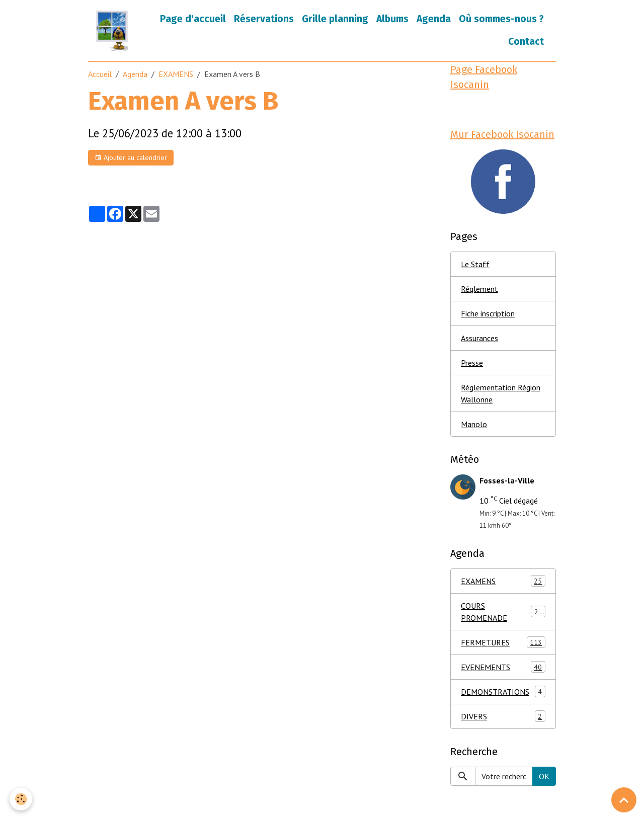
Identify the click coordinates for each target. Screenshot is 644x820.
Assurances (479, 338)
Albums (392, 19)
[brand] (113, 31)
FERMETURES (503, 642)
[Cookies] (21, 799)
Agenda (434, 19)
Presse (472, 363)
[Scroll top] (624, 800)
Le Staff (475, 264)
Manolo (474, 424)
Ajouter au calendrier (131, 158)
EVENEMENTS (503, 667)
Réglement (479, 289)
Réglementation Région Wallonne (501, 393)
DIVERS (503, 716)
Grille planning (335, 19)
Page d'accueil (193, 19)
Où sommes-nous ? (501, 19)
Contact (526, 42)
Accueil (100, 74)
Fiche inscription (488, 313)
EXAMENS (176, 74)
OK (544, 776)
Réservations (264, 19)
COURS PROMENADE (503, 612)
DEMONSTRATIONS (503, 691)
